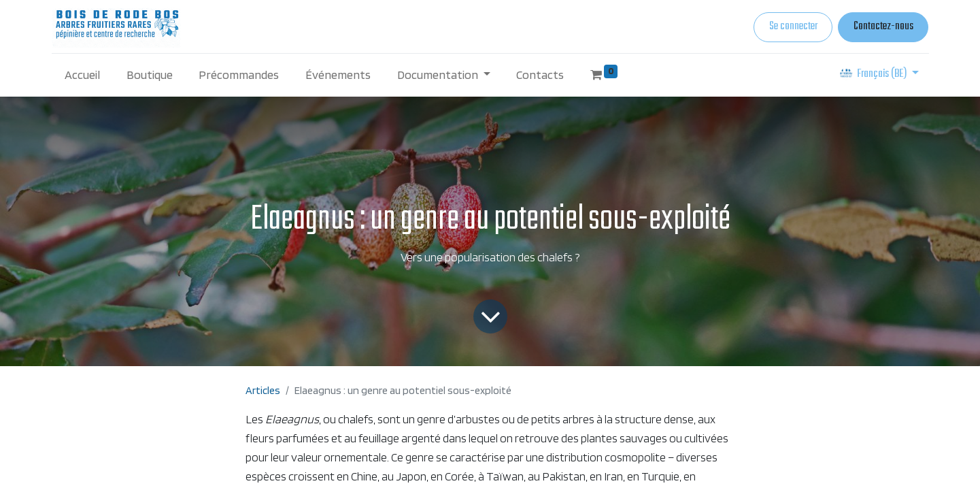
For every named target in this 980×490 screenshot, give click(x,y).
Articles (263, 390)
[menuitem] (83, 75)
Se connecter (793, 27)
